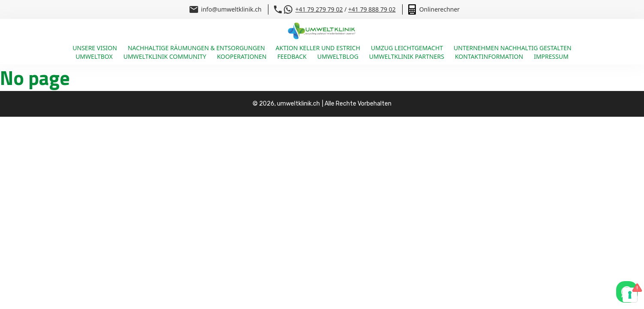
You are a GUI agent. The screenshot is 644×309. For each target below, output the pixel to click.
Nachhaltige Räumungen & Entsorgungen (196, 48)
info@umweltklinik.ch (231, 9)
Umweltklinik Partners (407, 56)
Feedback (292, 56)
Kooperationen (242, 56)
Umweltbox (94, 56)
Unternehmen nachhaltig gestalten (513, 48)
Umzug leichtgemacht (407, 48)
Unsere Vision (95, 48)
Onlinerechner (439, 9)
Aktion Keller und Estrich (318, 48)
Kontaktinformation (489, 56)
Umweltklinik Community (165, 56)
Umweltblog (338, 56)
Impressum (551, 56)
